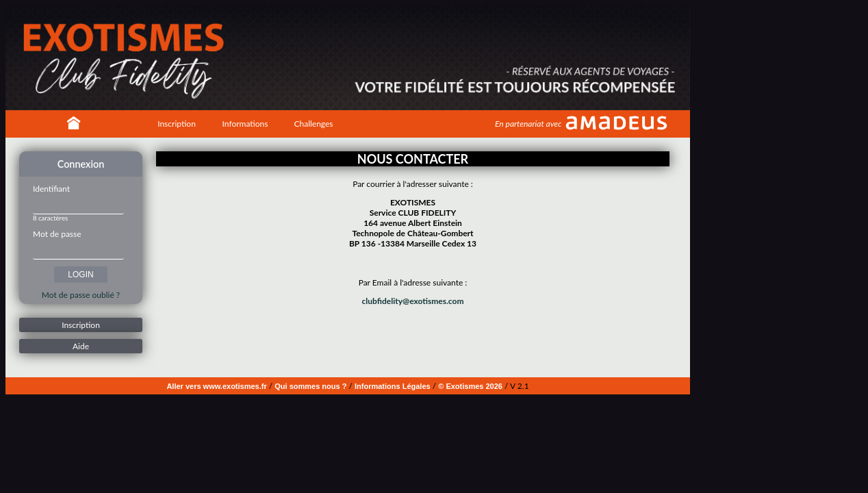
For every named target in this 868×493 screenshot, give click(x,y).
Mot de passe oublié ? (81, 295)
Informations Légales (393, 386)
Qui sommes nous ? (310, 386)
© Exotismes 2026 (470, 386)
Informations (245, 124)
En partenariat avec (528, 124)
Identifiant (51, 189)
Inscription (177, 124)
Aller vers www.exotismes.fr (216, 386)
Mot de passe (57, 234)
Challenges (313, 124)
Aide (81, 346)
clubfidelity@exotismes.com (413, 301)
